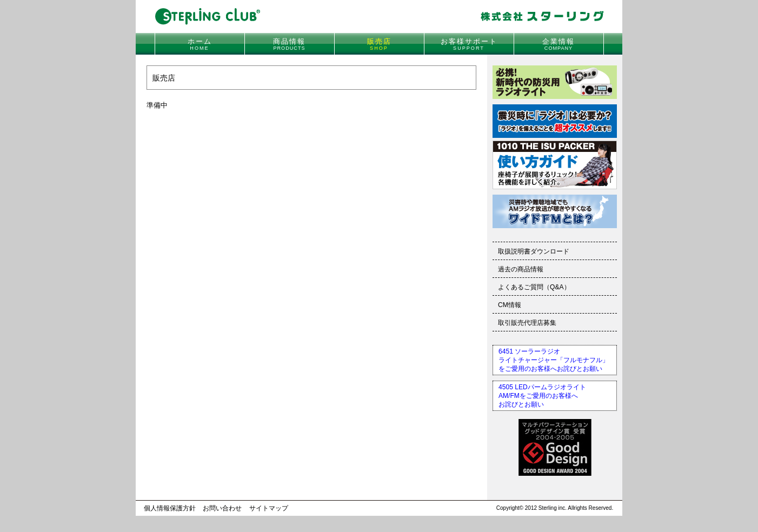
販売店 (379, 44)
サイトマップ (269, 508)
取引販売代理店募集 (527, 323)
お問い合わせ (222, 508)
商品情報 (289, 44)
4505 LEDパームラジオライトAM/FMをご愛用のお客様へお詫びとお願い (542, 396)
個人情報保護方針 (170, 508)
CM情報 (510, 305)
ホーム (200, 44)
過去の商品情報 (521, 269)
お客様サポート (469, 44)
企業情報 (558, 44)
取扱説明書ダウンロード (534, 251)
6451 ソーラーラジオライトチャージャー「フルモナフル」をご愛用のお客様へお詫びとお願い (554, 360)
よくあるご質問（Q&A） (534, 287)
